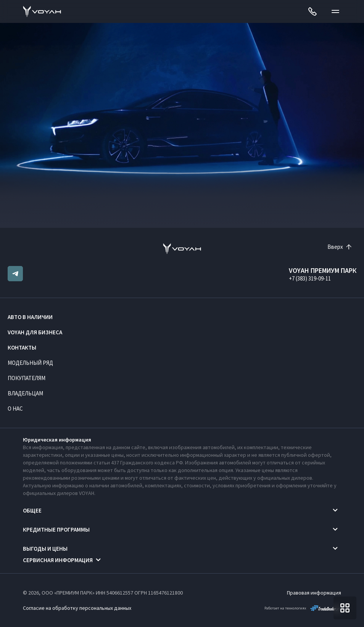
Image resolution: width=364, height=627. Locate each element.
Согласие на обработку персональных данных (77, 608)
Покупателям (27, 378)
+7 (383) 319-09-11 (310, 278)
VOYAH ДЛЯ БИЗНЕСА (35, 332)
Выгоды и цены (45, 549)
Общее (32, 510)
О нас (15, 409)
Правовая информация (314, 593)
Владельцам (25, 393)
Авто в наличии (30, 317)
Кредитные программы (56, 529)
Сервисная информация (58, 560)
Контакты (22, 347)
